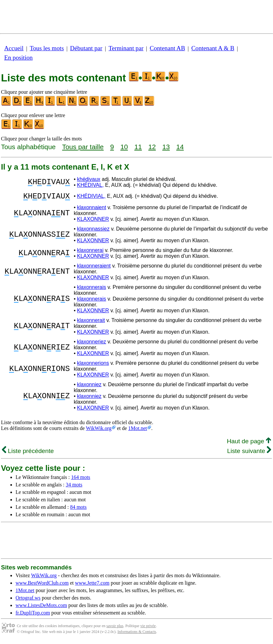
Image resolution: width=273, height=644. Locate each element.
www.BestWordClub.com (42, 585)
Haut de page (249, 443)
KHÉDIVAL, (90, 185)
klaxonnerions (93, 365)
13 (166, 147)
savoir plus (115, 628)
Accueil (14, 48)
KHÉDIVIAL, (91, 197)
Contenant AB (167, 48)
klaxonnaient (92, 209)
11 (138, 147)
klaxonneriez (92, 344)
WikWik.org (99, 430)
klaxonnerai (90, 252)
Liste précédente (28, 453)
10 (124, 147)
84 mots (78, 509)
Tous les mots (47, 48)
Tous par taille (83, 147)
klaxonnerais (92, 289)
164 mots (80, 479)
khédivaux (89, 179)
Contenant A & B (213, 48)
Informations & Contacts (137, 634)
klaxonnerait (91, 322)
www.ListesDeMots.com (41, 607)
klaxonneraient (94, 268)
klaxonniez (89, 386)
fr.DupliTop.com (33, 615)
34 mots (74, 487)
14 (180, 147)
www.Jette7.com (92, 585)
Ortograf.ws (28, 600)
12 (152, 147)
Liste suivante (249, 453)
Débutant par (86, 48)
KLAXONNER (93, 221)
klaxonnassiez (93, 231)
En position (18, 58)
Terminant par (126, 48)
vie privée (148, 628)
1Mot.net (138, 430)
